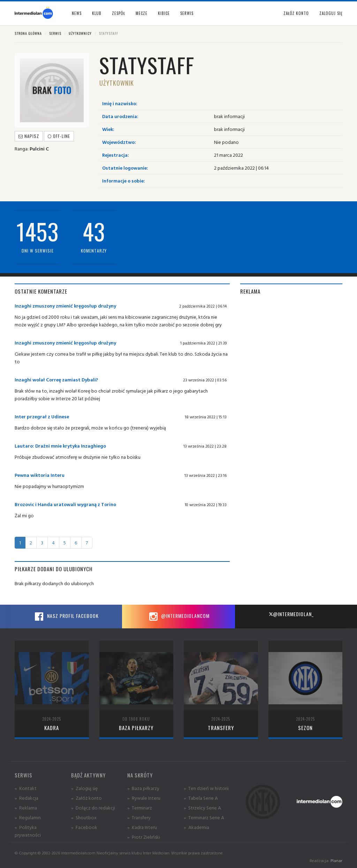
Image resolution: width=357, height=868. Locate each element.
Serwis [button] (187, 13)
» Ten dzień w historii (206, 788)
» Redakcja (26, 798)
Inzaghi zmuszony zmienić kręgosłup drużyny (65, 306)
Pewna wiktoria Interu (40, 475)
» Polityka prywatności (28, 831)
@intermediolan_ (291, 614)
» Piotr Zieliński (144, 837)
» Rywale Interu (144, 798)
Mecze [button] (142, 13)
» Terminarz (140, 808)
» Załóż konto (86, 798)
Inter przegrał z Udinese (42, 416)
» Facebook (84, 827)
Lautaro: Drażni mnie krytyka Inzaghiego (60, 446)
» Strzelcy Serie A (202, 808)
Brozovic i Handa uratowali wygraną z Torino (65, 504)
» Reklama (26, 808)
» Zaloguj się (84, 788)
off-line (59, 136)
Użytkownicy (80, 33)
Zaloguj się (331, 13)
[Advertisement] (291, 346)
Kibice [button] (164, 13)
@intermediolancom (178, 617)
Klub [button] (97, 13)
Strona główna (28, 33)
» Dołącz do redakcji (93, 808)
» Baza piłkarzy (143, 788)
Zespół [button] (119, 13)
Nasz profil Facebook (66, 617)
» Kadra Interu (142, 827)
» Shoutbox (84, 817)
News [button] (77, 13)
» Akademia (196, 827)
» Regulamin (28, 817)
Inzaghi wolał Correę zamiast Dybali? (56, 379)
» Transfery (139, 817)
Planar (336, 861)
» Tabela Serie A (201, 798)
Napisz (29, 136)
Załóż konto (296, 13)
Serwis (55, 33)
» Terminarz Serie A (204, 817)
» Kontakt (26, 788)
